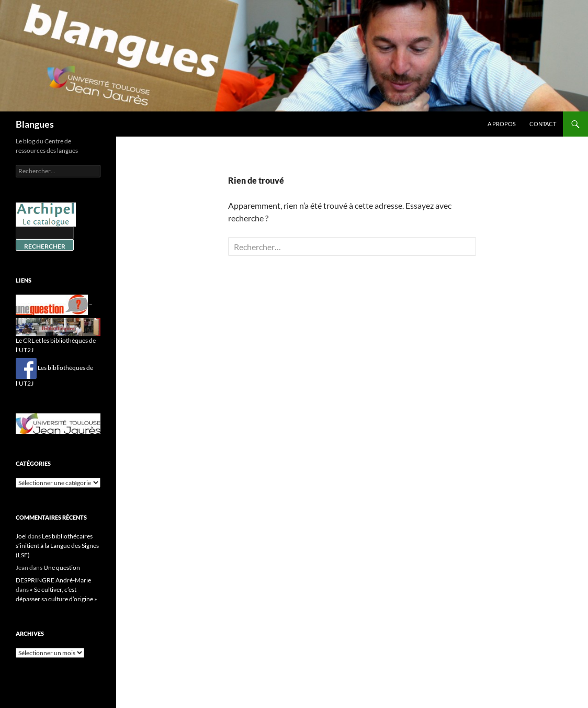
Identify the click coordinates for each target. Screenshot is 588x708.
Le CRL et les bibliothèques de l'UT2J (58, 338)
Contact (543, 124)
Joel (21, 536)
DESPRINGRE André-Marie (53, 580)
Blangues (35, 124)
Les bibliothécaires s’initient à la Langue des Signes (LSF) (57, 546)
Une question (62, 567)
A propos (502, 124)
